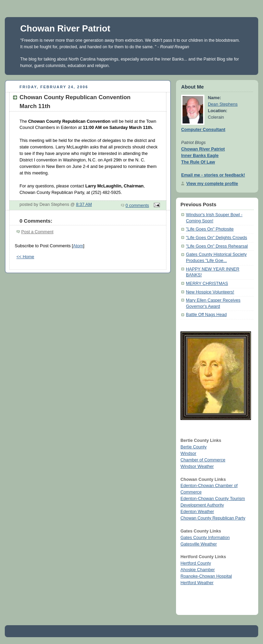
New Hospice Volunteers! (210, 292)
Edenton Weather (197, 512)
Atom (78, 246)
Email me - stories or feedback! (213, 175)
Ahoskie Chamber (198, 570)
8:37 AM (84, 205)
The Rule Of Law (198, 162)
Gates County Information (205, 538)
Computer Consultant (203, 130)
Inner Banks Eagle (200, 156)
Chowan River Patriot (65, 28)
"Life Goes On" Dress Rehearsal (217, 246)
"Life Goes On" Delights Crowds (217, 238)
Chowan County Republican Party (213, 518)
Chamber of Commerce (203, 460)
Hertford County (196, 563)
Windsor (188, 454)
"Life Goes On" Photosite (210, 229)
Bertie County (193, 447)
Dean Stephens (223, 104)
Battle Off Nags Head (206, 315)
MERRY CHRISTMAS (207, 284)
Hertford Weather (197, 583)
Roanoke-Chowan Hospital (206, 576)
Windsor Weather (197, 466)
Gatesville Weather (199, 544)
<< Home (25, 257)
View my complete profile (212, 184)
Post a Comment (37, 232)
